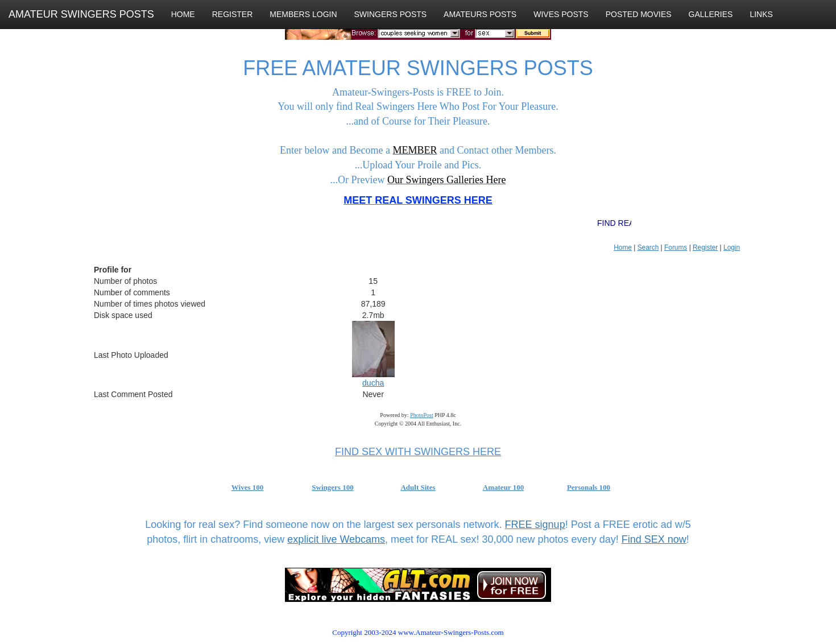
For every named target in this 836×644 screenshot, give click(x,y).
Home (623, 247)
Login (732, 247)
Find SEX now (654, 539)
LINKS (761, 14)
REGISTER (233, 14)
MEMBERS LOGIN (303, 14)
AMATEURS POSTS (480, 14)
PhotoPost (422, 415)
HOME (183, 14)
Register (705, 247)
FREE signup (535, 525)
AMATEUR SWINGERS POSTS (81, 14)
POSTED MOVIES (639, 14)
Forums (676, 247)
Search (648, 247)
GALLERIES (711, 14)
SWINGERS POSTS (391, 14)
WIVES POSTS (561, 14)
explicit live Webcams (336, 539)
